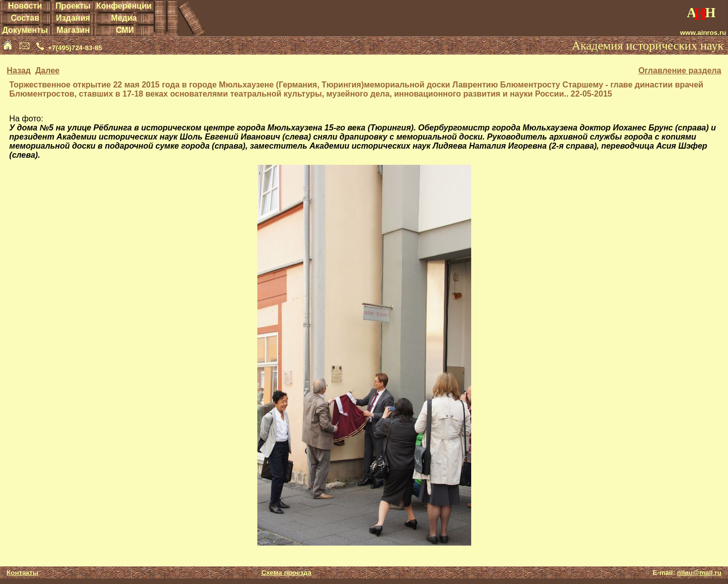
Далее (48, 71)
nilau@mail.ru (699, 573)
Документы (25, 30)
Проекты (73, 6)
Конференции (124, 6)
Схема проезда (286, 573)
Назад (18, 71)
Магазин (73, 30)
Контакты (22, 573)
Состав (25, 18)
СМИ (125, 30)
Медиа (124, 18)
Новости (25, 6)
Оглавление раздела (680, 71)
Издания (73, 18)
